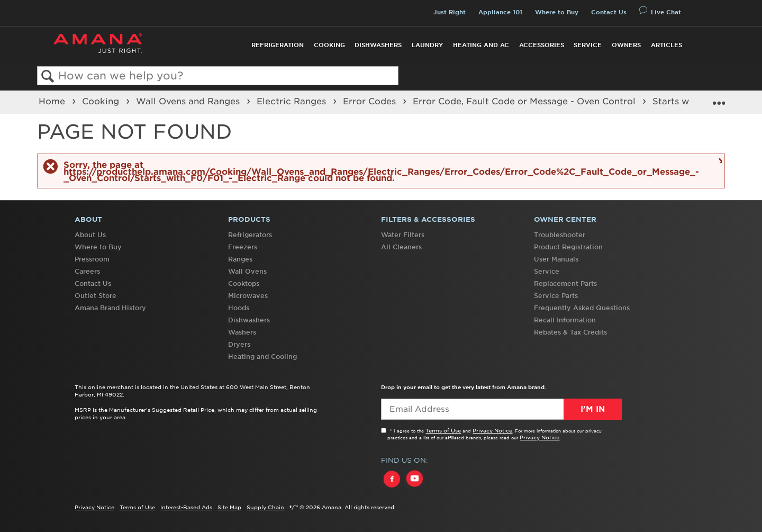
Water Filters (403, 235)
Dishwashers (378, 45)
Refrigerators (250, 235)
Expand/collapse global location (719, 99)
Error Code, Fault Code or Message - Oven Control (525, 101)
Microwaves (248, 296)
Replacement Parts (565, 283)
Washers (242, 332)
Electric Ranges (293, 101)
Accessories (542, 45)
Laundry (427, 45)
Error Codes (371, 101)
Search (48, 76)
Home (53, 101)
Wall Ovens (247, 271)
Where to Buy (557, 12)
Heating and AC (481, 45)
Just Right (450, 12)
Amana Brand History (110, 308)
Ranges (240, 259)
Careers (87, 271)
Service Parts (556, 296)
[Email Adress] (501, 409)
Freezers (243, 247)
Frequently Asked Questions (582, 308)
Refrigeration (278, 45)
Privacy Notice (492, 430)
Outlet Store (96, 296)
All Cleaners (401, 247)
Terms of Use (443, 430)
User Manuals (556, 259)
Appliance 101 (500, 12)
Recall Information (565, 320)
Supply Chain (265, 507)
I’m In (593, 409)
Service (588, 45)
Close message (719, 160)
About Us (90, 235)
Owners (626, 45)
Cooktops (244, 283)
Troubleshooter (560, 235)
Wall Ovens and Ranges (189, 101)
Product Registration (568, 247)
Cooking (329, 45)
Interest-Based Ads (186, 507)
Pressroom (92, 259)
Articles (666, 45)
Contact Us (609, 12)
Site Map (229, 507)
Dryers (239, 344)
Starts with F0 (685, 101)
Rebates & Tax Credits (570, 332)
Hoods (239, 308)
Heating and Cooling (262, 357)
